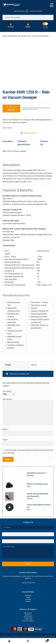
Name (5, 429)
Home (4, 36)
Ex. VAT (45, 26)
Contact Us (28, 615)
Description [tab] (8, 141)
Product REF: (11, 108)
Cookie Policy (28, 619)
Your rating (7, 391)
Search (28, 641)
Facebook (28, 595)
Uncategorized (12, 36)
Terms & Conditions (28, 621)
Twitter (28, 597)
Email (5, 440)
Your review (8, 399)
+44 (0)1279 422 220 (28, 583)
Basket (43, 640)
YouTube (28, 601)
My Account (28, 613)
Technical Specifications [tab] (24, 143)
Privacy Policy (28, 617)
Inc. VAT (45, 28)
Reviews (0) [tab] (44, 143)
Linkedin (28, 599)
